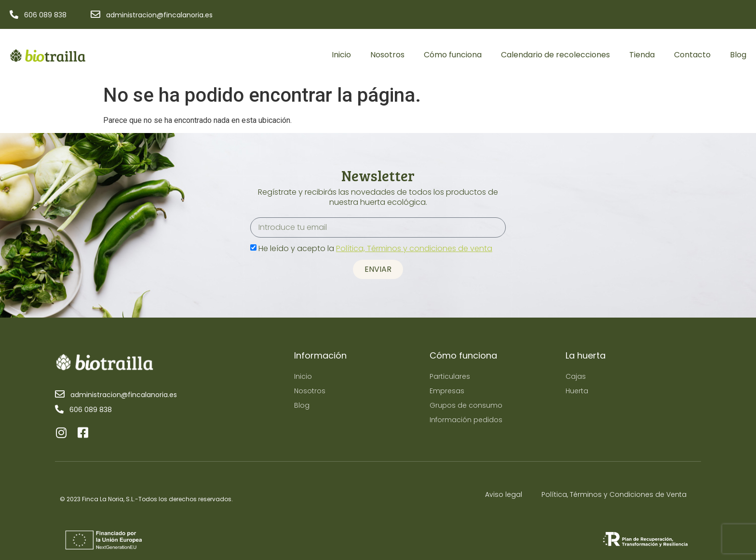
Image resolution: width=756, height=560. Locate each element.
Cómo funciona (453, 55)
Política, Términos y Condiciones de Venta (614, 494)
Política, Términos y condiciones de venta (414, 248)
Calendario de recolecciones (555, 55)
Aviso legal (504, 494)
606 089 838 (45, 15)
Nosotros (387, 55)
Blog (738, 55)
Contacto (692, 55)
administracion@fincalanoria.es (159, 15)
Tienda (642, 55)
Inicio (341, 55)
